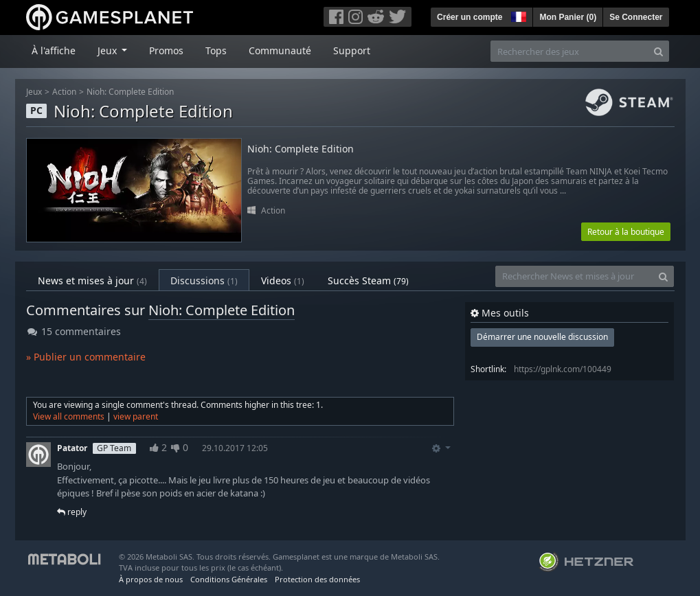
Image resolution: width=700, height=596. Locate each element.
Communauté (280, 50)
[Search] (658, 51)
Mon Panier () (568, 17)
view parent (136, 416)
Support (352, 50)
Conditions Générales (229, 579)
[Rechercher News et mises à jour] (574, 276)
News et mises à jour (92, 280)
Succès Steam (368, 280)
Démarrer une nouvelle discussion (542, 337)
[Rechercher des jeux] (569, 51)
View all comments (69, 416)
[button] (517, 15)
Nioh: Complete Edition (130, 92)
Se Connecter (636, 17)
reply (72, 512)
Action (64, 92)
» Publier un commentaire (86, 357)
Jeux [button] (109, 50)
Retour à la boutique (626, 232)
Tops (216, 50)
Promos (166, 50)
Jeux (34, 92)
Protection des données (317, 579)
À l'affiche (54, 50)
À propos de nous (151, 579)
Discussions (204, 280)
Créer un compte (470, 17)
